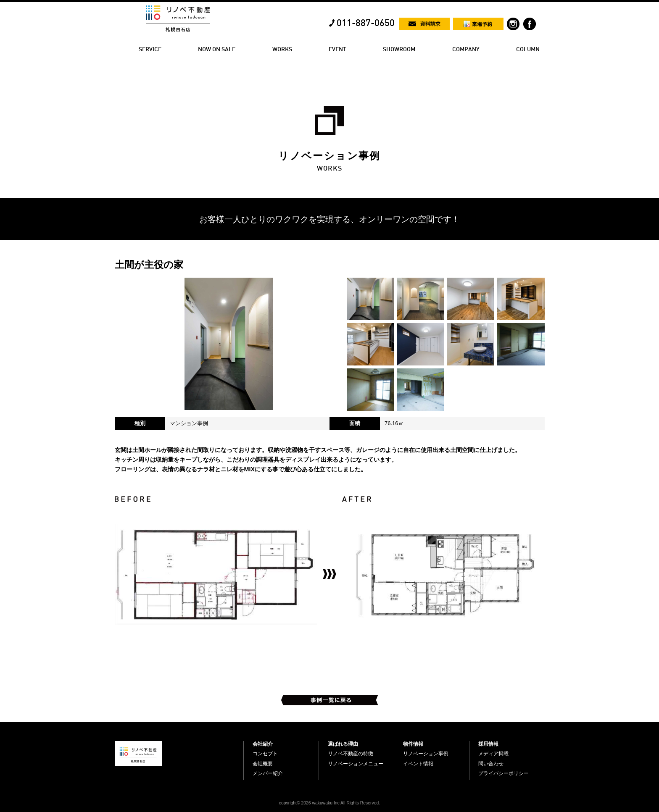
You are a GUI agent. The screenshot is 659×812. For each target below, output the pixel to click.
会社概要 (263, 764)
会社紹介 (263, 744)
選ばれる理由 (343, 744)
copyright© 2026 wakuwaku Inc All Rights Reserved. (329, 803)
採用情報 (488, 744)
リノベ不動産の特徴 (351, 754)
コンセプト (265, 754)
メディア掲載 (493, 754)
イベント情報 (418, 764)
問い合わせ (491, 764)
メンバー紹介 (268, 773)
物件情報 (413, 744)
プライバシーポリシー (503, 773)
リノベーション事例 (426, 754)
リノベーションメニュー (356, 764)
